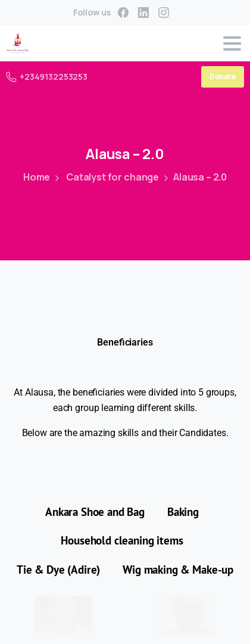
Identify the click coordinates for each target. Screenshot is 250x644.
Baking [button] (183, 512)
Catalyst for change (105, 177)
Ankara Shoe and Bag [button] (95, 512)
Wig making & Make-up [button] (178, 570)
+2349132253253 (47, 77)
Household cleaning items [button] (122, 540)
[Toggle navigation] (232, 43)
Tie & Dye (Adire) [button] (58, 570)
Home (36, 177)
